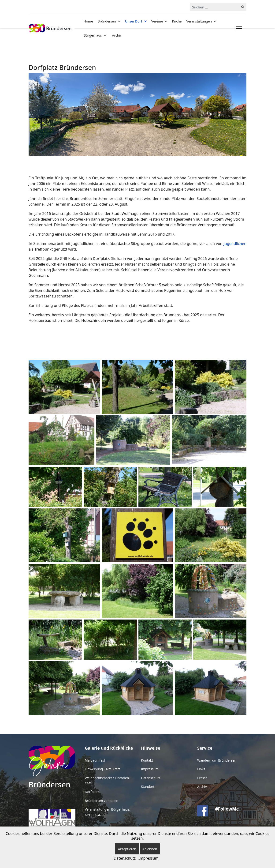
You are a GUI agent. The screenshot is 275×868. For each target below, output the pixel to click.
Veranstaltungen (199, 21)
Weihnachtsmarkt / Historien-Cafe (107, 780)
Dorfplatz (92, 792)
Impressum (150, 769)
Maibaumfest (95, 760)
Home (88, 21)
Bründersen (107, 21)
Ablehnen (150, 849)
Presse (202, 778)
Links (201, 769)
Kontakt (147, 760)
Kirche (177, 21)
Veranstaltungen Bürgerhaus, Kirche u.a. (108, 812)
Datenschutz (151, 778)
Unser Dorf (134, 21)
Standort (148, 787)
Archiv (117, 35)
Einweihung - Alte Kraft (102, 769)
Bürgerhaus (93, 35)
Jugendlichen (235, 244)
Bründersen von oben (102, 801)
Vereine (157, 21)
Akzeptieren (127, 849)
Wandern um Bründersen (217, 760)
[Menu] (238, 28)
